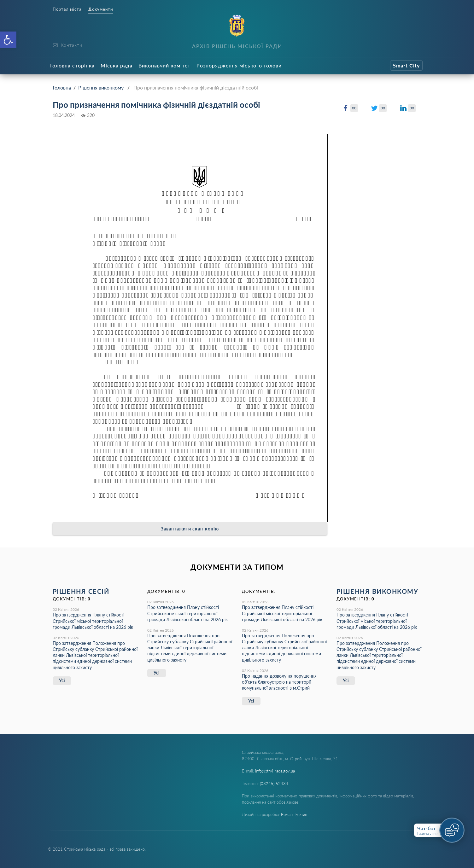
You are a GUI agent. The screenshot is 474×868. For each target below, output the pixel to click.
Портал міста (67, 9)
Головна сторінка (72, 65)
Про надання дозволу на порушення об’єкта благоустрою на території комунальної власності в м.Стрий (279, 682)
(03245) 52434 (274, 784)
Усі (62, 680)
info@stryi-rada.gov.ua (275, 771)
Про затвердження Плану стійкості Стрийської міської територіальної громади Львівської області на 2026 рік (93, 621)
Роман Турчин (294, 814)
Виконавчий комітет (164, 65)
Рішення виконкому (101, 87)
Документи (101, 9)
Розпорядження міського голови (239, 65)
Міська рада (117, 65)
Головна (62, 87)
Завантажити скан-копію (190, 529)
